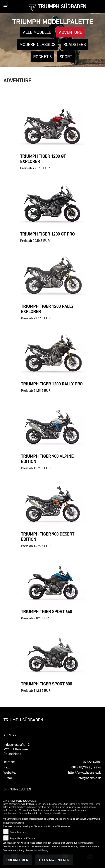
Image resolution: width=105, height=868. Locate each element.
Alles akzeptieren (54, 860)
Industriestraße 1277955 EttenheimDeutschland (17, 749)
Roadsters (75, 44)
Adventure (71, 32)
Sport (66, 57)
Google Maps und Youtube (22, 838)
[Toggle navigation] (7, 7)
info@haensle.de (90, 778)
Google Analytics (18, 832)
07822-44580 (92, 762)
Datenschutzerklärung (55, 813)
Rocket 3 (42, 57)
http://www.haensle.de (85, 772)
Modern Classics (37, 44)
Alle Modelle (37, 32)
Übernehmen (17, 860)
